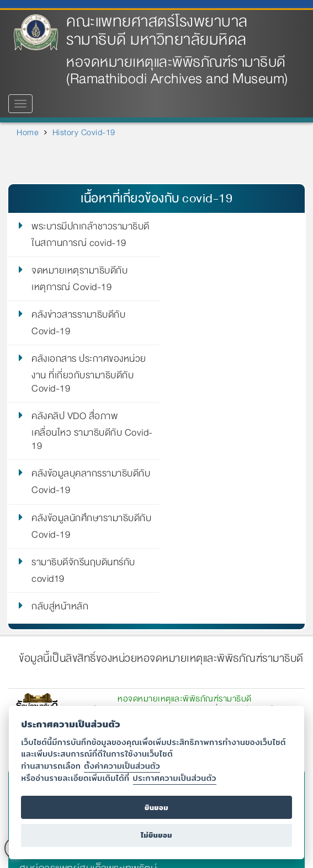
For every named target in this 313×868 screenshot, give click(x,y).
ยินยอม (156, 808)
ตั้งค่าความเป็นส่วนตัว (122, 766)
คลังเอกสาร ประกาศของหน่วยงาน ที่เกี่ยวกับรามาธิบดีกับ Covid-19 (237, 286)
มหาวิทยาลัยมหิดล (59, 607)
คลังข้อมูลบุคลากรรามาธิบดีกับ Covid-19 (234, 336)
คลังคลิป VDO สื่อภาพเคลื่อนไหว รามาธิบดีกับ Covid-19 (77, 343)
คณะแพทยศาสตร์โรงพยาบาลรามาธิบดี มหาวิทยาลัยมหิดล (157, 31)
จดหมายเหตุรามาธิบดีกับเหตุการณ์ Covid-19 (228, 235)
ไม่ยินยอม (156, 835)
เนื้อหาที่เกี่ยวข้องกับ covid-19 (156, 198)
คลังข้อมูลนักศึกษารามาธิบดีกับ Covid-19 (86, 394)
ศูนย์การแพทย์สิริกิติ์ (62, 671)
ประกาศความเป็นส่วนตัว (175, 778)
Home (28, 132)
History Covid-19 (84, 132)
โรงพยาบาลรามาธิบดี (65, 650)
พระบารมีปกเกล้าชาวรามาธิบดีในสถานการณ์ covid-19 (91, 235)
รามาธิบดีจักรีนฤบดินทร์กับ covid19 (232, 394)
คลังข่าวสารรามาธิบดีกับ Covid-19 (78, 279)
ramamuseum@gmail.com (197, 566)
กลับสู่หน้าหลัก (60, 431)
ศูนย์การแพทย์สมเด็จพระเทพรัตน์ (88, 692)
